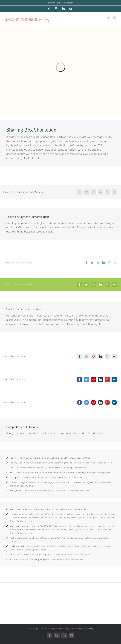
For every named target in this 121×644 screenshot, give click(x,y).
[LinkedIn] (100, 192)
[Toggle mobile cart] (108, 18)
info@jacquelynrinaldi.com (61, 3)
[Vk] (114, 192)
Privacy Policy (87, 629)
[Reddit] (93, 192)
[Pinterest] (107, 192)
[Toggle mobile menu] (115, 18)
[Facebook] (80, 192)
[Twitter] (86, 192)
